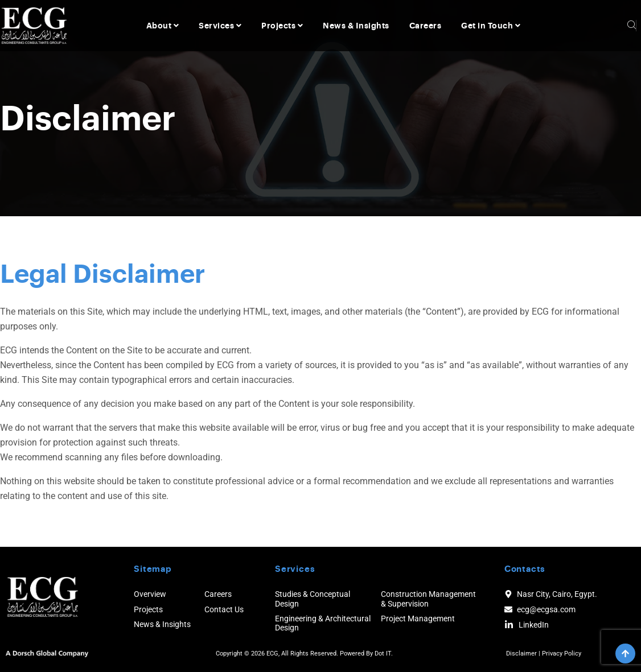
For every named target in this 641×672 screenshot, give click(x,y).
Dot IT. (384, 654)
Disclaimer (521, 654)
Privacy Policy (562, 654)
